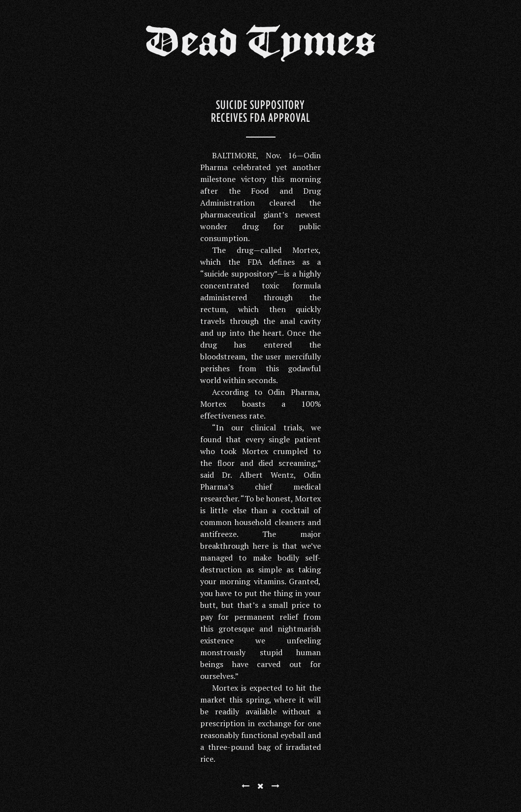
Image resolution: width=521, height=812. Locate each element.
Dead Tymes (261, 45)
